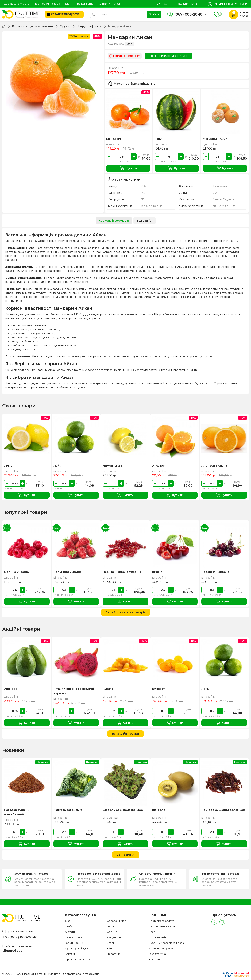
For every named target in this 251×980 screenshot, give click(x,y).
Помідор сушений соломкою (223, 810)
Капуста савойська (68, 810)
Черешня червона (215, 572)
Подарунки (114, 954)
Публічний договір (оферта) (167, 943)
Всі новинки (126, 855)
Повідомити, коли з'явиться (168, 56)
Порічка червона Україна (122, 572)
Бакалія (70, 954)
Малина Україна (16, 572)
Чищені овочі (115, 937)
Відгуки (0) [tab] (145, 221)
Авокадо (11, 689)
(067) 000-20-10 (188, 14)
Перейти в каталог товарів (126, 612)
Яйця (110, 948)
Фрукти (65, 26)
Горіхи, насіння (74, 943)
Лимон (9, 466)
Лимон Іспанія (114, 466)
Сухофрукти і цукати (78, 948)
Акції (117, 4)
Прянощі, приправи (78, 959)
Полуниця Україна (68, 572)
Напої (111, 926)
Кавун (159, 139)
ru (165, 4)
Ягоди (111, 943)
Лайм (58, 466)
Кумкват (158, 689)
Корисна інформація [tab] (114, 221)
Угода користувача (161, 948)
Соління (112, 932)
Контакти (104, 4)
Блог (68, 4)
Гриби (69, 926)
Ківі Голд (159, 810)
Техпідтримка (157, 954)
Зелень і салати (75, 937)
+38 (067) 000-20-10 (20, 937)
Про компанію (84, 4)
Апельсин (160, 466)
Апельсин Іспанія (215, 466)
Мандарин (114, 139)
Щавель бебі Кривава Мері (123, 810)
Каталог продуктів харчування (33, 26)
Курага (108, 689)
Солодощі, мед (116, 921)
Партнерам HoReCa (47, 4)
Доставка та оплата (17, 4)
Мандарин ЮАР (215, 139)
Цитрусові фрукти (89, 26)
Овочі (69, 921)
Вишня (157, 572)
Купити (128, 168)
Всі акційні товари (125, 734)
